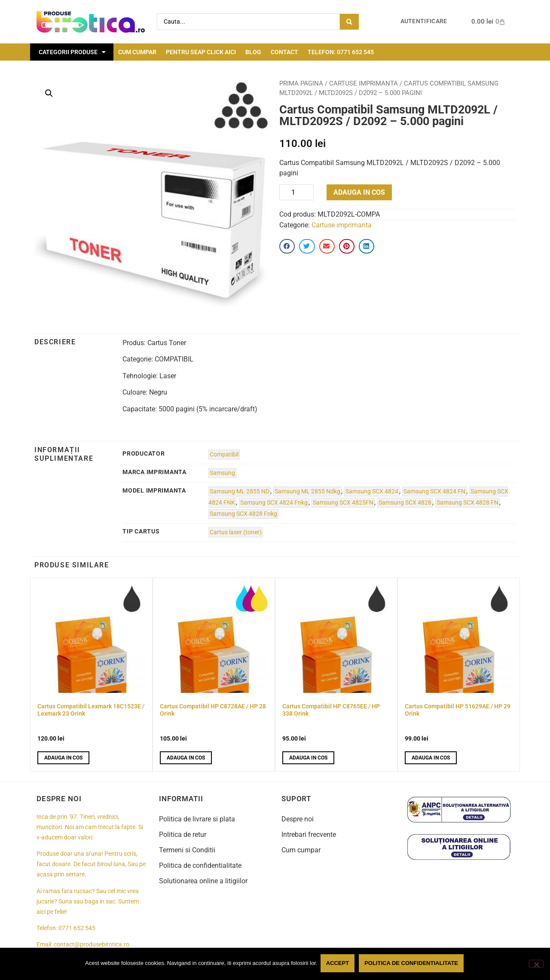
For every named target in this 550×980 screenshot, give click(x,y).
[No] (536, 964)
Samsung (222, 473)
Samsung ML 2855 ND (240, 492)
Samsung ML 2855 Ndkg (307, 492)
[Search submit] (349, 22)
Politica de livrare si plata (197, 819)
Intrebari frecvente (309, 835)
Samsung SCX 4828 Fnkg (243, 514)
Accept (339, 964)
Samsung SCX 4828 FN (467, 503)
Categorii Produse (72, 52)
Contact (284, 52)
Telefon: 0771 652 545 (341, 52)
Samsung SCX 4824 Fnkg (274, 503)
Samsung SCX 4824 (372, 492)
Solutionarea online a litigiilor (203, 881)
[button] (49, 93)
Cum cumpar (137, 52)
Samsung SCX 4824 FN (434, 492)
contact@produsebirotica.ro (92, 945)
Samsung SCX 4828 (405, 503)
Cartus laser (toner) (236, 532)
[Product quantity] (296, 192)
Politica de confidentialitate (200, 865)
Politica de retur (183, 835)
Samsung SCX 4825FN (343, 503)
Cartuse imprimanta (364, 83)
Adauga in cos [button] (63, 758)
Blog (253, 52)
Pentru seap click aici (201, 52)
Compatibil (224, 455)
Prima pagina (301, 83)
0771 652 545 (77, 928)
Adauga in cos (359, 192)
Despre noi (298, 819)
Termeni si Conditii (187, 850)
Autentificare (424, 21)
